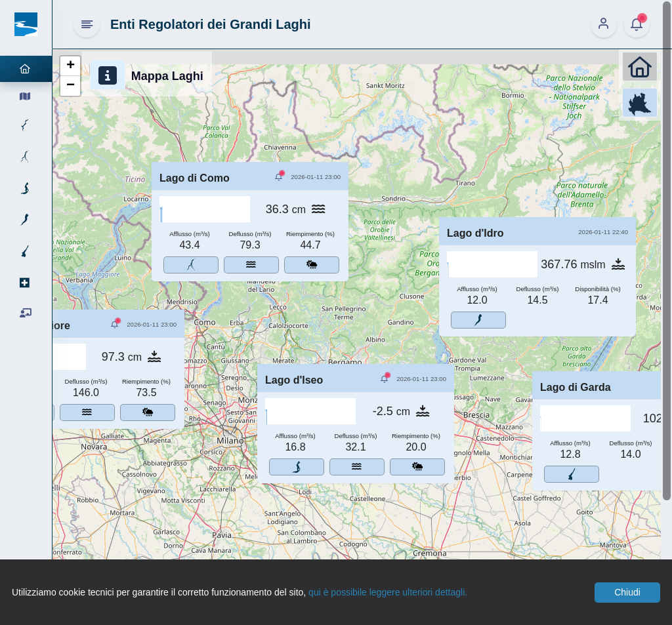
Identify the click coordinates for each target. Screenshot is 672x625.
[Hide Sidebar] (87, 24)
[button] (70, 66)
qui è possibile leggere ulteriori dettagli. (388, 592)
